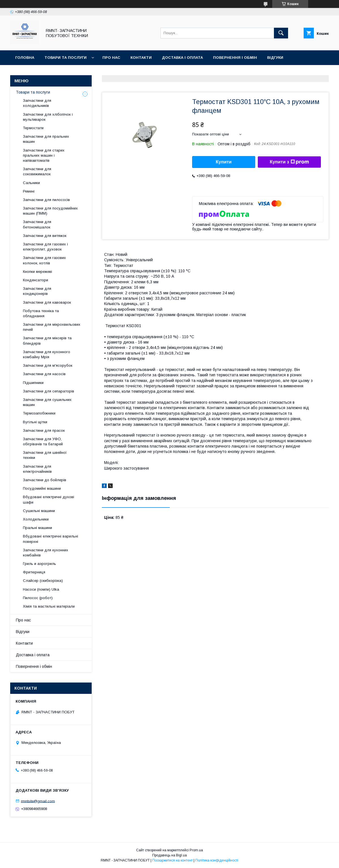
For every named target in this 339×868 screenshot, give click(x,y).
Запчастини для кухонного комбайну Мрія (47, 354)
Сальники (31, 183)
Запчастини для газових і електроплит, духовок (45, 247)
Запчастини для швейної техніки (45, 455)
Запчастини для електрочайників (37, 469)
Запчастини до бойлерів (45, 480)
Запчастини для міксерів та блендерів (47, 341)
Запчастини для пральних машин (46, 139)
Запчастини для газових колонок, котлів (44, 260)
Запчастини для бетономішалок (37, 224)
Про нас (111, 58)
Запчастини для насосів (44, 374)
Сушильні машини (39, 511)
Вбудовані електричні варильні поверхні (51, 539)
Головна (25, 58)
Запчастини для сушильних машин (47, 402)
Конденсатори (36, 280)
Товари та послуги (66, 58)
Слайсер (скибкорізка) (43, 581)
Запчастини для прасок (44, 430)
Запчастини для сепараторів (49, 391)
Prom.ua (196, 850)
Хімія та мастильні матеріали (49, 606)
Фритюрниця (34, 572)
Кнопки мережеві (37, 272)
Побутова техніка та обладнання (41, 313)
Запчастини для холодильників (37, 103)
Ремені (29, 191)
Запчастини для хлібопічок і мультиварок (48, 117)
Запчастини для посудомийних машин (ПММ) (50, 211)
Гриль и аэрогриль (39, 564)
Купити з (289, 162)
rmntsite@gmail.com (38, 801)
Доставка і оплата (182, 58)
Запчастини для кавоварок (47, 302)
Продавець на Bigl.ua (169, 855)
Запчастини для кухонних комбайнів (46, 553)
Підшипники (33, 383)
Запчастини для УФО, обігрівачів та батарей (43, 441)
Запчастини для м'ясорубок (48, 365)
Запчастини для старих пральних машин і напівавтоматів (44, 155)
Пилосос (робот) (38, 598)
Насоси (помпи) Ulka (41, 589)
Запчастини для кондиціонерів (37, 291)
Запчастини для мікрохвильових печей (52, 327)
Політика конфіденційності (217, 860)
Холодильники (36, 519)
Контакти (141, 58)
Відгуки (275, 58)
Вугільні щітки (35, 422)
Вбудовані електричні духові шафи (49, 499)
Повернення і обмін (235, 58)
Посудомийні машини (42, 488)
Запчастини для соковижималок (37, 171)
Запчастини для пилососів (46, 200)
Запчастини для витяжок (45, 236)
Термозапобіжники (39, 413)
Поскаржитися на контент (172, 860)
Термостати (33, 128)
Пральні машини (37, 528)
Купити (224, 162)
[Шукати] (281, 33)
